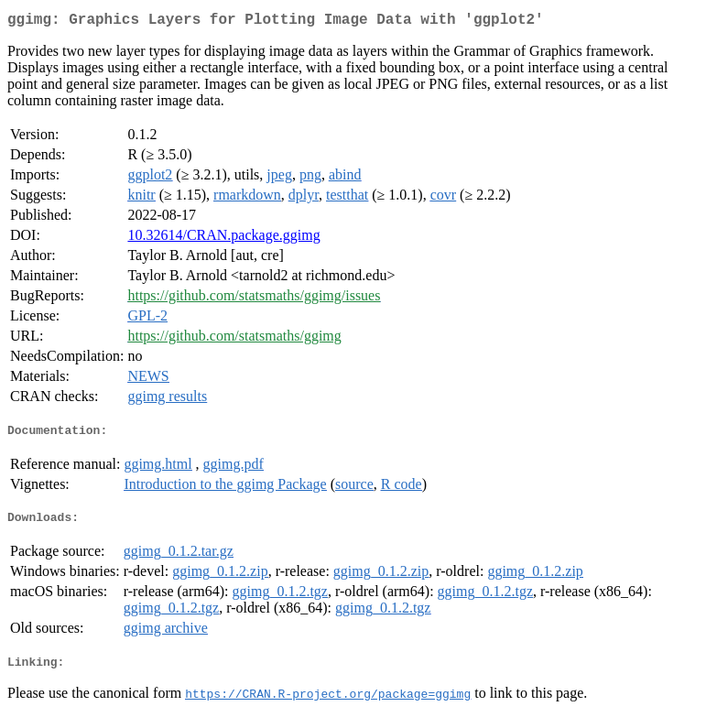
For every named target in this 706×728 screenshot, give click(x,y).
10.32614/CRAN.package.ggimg (223, 239)
